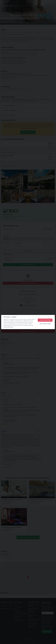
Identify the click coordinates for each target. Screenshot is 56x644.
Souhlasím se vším (45, 320)
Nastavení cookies (45, 324)
